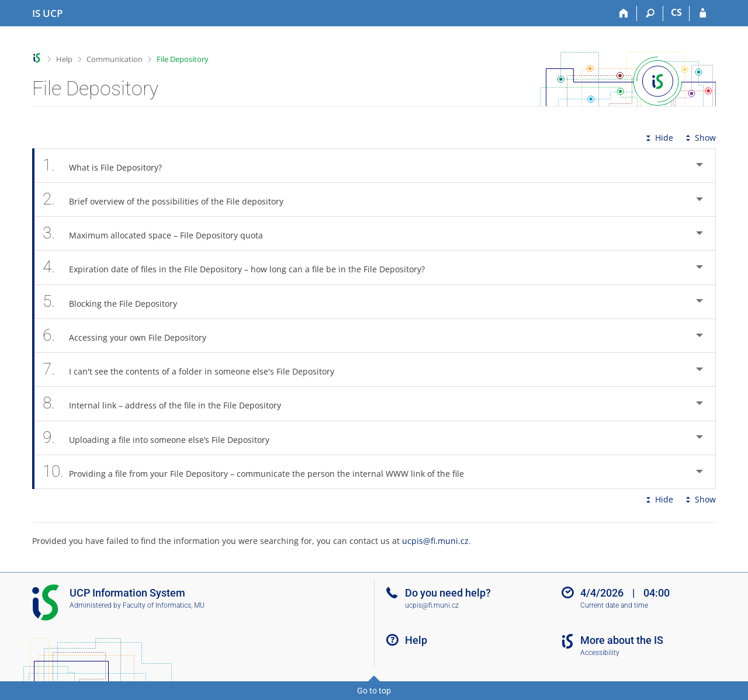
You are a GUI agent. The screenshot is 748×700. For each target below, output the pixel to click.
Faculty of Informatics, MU (164, 605)
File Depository (183, 59)
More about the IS (622, 640)
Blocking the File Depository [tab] (116, 302)
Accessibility (600, 653)
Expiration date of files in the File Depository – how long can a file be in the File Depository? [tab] (240, 267)
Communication (115, 59)
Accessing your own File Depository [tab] (131, 336)
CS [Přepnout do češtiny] (676, 12)
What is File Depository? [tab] (109, 166)
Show (699, 138)
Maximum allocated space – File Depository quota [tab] (159, 233)
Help (64, 59)
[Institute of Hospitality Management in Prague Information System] (47, 13)
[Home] (624, 13)
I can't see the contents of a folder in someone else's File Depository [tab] (195, 370)
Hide (658, 138)
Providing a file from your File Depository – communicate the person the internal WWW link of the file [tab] (260, 472)
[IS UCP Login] (703, 13)
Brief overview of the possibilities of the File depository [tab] (169, 200)
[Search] (650, 13)
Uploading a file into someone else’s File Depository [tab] (162, 438)
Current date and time (614, 605)
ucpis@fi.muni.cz (435, 541)
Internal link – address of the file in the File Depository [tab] (168, 403)
